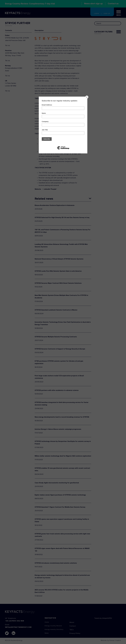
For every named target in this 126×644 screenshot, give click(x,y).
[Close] (87, 97)
